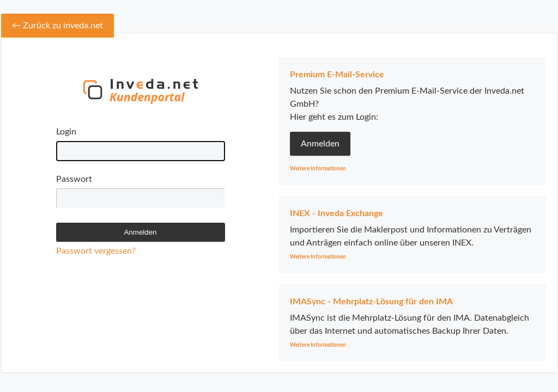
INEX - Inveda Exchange (336, 213)
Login (66, 132)
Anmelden (320, 144)
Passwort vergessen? (96, 251)
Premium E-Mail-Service (337, 75)
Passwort (74, 179)
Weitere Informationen (318, 169)
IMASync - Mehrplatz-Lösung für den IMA (371, 302)
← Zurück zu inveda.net (57, 26)
